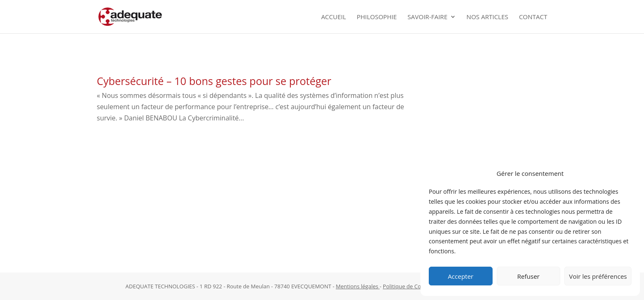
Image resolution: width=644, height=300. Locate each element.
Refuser (528, 276)
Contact (533, 17)
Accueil (334, 17)
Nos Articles (487, 17)
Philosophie (377, 17)
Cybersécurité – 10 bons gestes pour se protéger (214, 81)
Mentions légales (358, 286)
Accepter (461, 276)
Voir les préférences (598, 276)
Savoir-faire (428, 17)
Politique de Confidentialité (417, 286)
